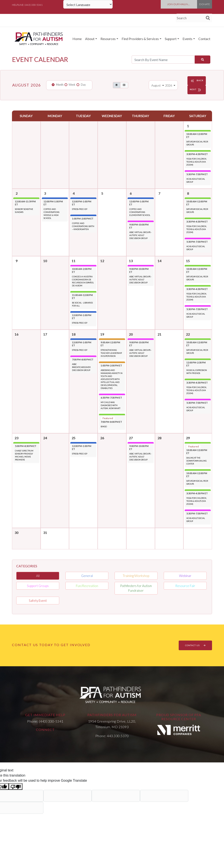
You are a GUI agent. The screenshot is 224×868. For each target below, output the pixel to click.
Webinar (185, 576)
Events (187, 39)
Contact (204, 39)
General (87, 576)
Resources (108, 39)
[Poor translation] (16, 787)
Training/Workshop (136, 576)
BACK (197, 81)
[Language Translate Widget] (88, 4)
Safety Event (38, 601)
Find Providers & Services (140, 39)
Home (77, 39)
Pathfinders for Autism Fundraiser (136, 588)
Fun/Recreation (87, 586)
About (90, 39)
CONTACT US (195, 645)
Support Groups (38, 586)
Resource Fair (185, 586)
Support (171, 39)
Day (83, 85)
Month (60, 85)
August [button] (156, 85)
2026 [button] (169, 85)
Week (72, 85)
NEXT (196, 90)
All (38, 576)
